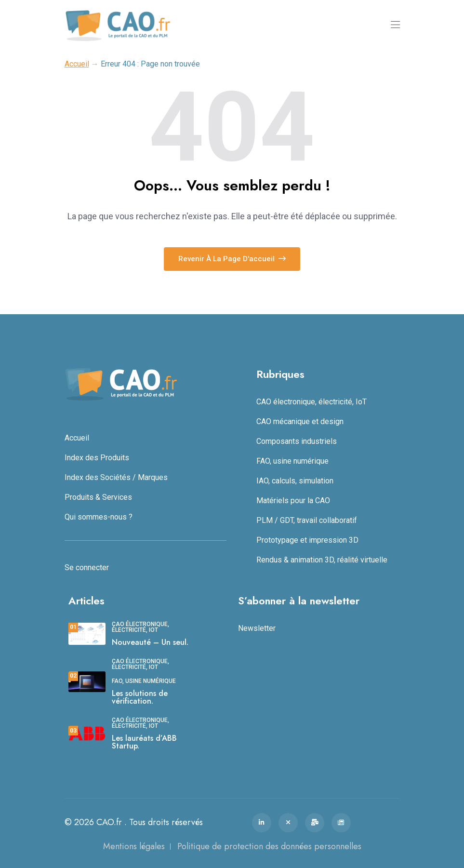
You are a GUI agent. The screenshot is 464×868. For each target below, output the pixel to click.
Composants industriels (297, 441)
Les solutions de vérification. (140, 697)
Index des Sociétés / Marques (116, 477)
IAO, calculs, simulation (295, 481)
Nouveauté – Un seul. (150, 642)
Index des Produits (97, 458)
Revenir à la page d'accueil (232, 259)
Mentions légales (134, 846)
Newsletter (257, 628)
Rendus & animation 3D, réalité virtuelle (322, 560)
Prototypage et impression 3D (307, 540)
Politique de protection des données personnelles (269, 846)
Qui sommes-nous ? (99, 517)
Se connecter (87, 568)
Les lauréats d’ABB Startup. (144, 742)
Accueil (77, 64)
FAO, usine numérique (292, 461)
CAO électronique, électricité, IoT (312, 402)
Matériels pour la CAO (293, 501)
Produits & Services (98, 497)
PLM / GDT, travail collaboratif (307, 520)
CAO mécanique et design (300, 421)
